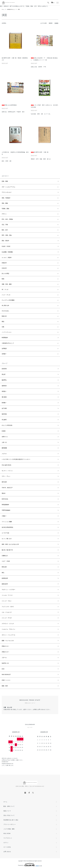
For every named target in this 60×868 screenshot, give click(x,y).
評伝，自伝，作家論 (7, 219)
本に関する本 (5, 305)
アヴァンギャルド (7, 192)
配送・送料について (9, 806)
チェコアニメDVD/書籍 (8, 300)
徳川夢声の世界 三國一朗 (40, 152)
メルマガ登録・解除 (9, 829)
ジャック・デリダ (7, 618)
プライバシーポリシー (10, 824)
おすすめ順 (44, 23)
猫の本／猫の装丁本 (7, 550)
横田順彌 (4, 448)
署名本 (4, 493)
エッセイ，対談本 (7, 257)
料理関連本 (5, 338)
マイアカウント (8, 838)
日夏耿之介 (5, 556)
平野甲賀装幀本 (6, 510)
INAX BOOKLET (6, 674)
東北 (3, 573)
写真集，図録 (5, 209)
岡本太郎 (4, 567)
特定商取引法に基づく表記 (11, 820)
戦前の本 (4, 316)
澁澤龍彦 (4, 348)
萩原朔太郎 (5, 578)
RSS (5, 833)
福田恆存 (4, 386)
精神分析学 (5, 584)
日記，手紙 (5, 225)
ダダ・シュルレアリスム (8, 187)
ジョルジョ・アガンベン (8, 629)
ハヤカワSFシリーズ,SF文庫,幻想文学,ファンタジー (16, 459)
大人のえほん (5, 311)
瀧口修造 (4, 397)
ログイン (6, 843)
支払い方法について (9, 815)
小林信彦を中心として (11, 9)
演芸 (19, 9)
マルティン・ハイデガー (8, 590)
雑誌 (3, 321)
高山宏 (4, 374)
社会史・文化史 (6, 246)
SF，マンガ (5, 289)
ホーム (3, 9)
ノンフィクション (7, 332)
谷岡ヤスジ (5, 437)
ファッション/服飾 (7, 522)
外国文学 (4, 263)
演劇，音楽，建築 (7, 284)
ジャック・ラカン (7, 601)
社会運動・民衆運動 (7, 252)
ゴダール (4, 658)
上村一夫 (4, 442)
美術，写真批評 (6, 198)
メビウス (4, 454)
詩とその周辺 (5, 273)
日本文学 (4, 268)
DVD (3, 669)
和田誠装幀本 (5, 505)
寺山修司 (4, 420)
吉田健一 (4, 354)
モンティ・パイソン (7, 471)
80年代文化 (5, 499)
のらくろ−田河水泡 (7, 425)
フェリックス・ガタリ (8, 607)
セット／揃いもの (7, 539)
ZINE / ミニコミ (6, 680)
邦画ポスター (5, 646)
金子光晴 (4, 408)
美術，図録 (5, 203)
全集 (3, 327)
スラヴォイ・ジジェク (8, 624)
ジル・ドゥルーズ (7, 612)
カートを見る (7, 847)
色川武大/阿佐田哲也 (7, 527)
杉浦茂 (4, 431)
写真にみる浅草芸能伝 (9, 105)
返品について (7, 811)
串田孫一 (4, 391)
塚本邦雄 (4, 414)
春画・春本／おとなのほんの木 (10, 544)
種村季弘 (4, 380)
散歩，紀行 (5, 230)
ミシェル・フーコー (7, 595)
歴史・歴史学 (5, 241)
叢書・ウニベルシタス (8, 641)
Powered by (30, 865)
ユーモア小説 (5, 533)
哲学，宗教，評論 (7, 235)
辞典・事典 (5, 181)
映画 (3, 279)
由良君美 (4, 369)
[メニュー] (57, 3)
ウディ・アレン (6, 476)
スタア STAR (6, 561)
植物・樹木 (5, 686)
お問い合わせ (7, 852)
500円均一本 (5, 663)
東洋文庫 (4, 482)
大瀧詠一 (4, 516)
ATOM (9, 833)
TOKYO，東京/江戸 (7, 488)
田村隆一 (4, 403)
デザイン (4, 214)
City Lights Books (6, 465)
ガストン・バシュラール (8, 635)
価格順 (51, 23)
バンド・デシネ (6, 295)
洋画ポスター (5, 652)
